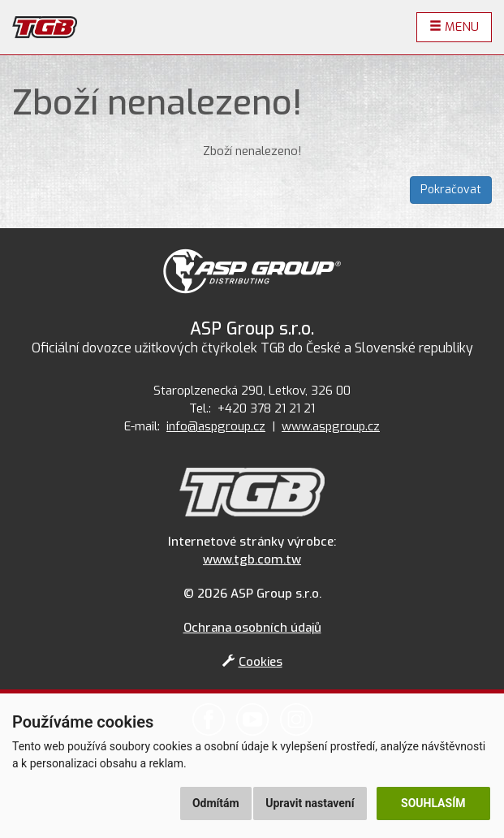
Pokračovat (451, 190)
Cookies (252, 662)
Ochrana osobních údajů (252, 628)
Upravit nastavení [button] (310, 803)
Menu (454, 27)
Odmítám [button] (216, 803)
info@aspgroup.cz (216, 426)
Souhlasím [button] (433, 803)
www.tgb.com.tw (252, 559)
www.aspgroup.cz (331, 426)
